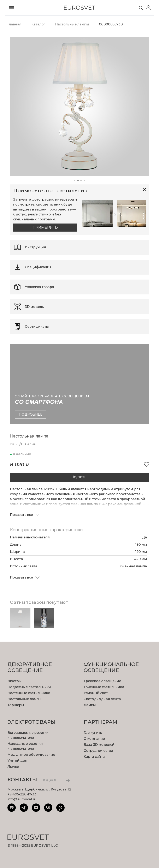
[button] (75, 181)
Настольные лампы (24, 699)
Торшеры (16, 705)
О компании (94, 739)
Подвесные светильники (29, 687)
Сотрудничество (98, 751)
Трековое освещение (102, 681)
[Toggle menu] (12, 8)
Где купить (93, 733)
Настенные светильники (29, 693)
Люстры (14, 681)
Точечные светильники (104, 687)
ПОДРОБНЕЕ (55, 780)
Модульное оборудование (31, 755)
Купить (80, 477)
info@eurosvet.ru (22, 799)
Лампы (90, 705)
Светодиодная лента (102, 699)
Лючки (13, 767)
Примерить (45, 227)
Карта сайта (94, 757)
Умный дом (18, 761)
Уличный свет (96, 693)
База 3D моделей (99, 745)
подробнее (31, 414)
